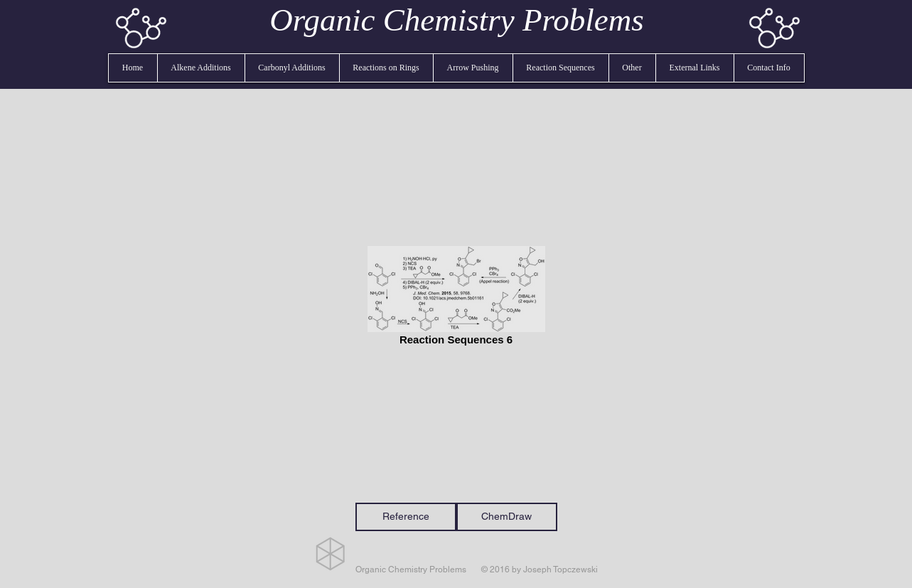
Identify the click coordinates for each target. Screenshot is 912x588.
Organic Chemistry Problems (457, 20)
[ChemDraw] (507, 517)
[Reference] (406, 517)
